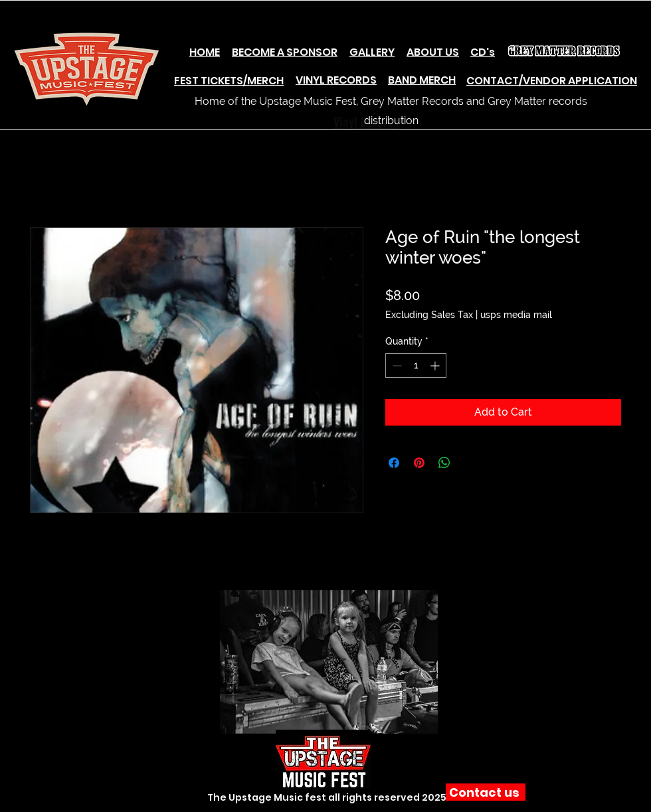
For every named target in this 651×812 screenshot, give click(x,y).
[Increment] (436, 365)
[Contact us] (486, 792)
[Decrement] (396, 365)
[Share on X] (470, 463)
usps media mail (516, 315)
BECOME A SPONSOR (285, 52)
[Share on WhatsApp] (444, 463)
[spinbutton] (416, 365)
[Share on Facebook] (394, 463)
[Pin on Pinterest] (419, 463)
